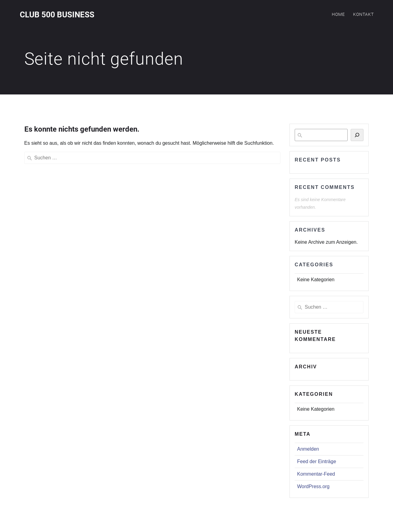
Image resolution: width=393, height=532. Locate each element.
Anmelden (308, 449)
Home (338, 14)
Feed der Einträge (317, 461)
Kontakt (363, 14)
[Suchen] (357, 135)
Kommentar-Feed (316, 474)
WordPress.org (313, 486)
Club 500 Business (57, 15)
